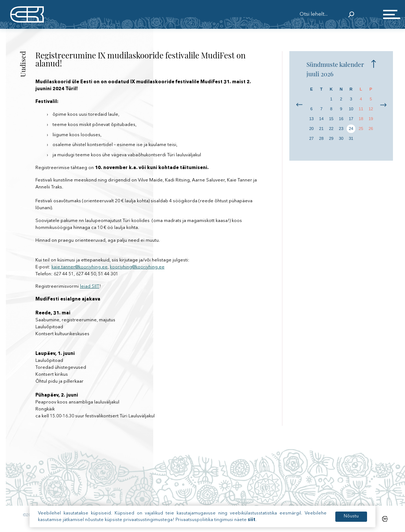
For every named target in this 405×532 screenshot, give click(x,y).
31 (351, 138)
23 (341, 129)
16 (341, 119)
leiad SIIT (90, 286)
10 (351, 109)
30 (341, 138)
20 (311, 129)
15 (331, 119)
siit (252, 521)
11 (361, 109)
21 (321, 129)
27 (311, 138)
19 (371, 119)
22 (331, 129)
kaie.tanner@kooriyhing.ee (80, 267)
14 (321, 119)
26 (371, 129)
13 (311, 119)
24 (351, 129)
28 (321, 138)
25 (361, 129)
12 (371, 109)
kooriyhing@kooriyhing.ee (137, 267)
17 (351, 119)
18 (361, 119)
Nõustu (351, 518)
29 (331, 138)
